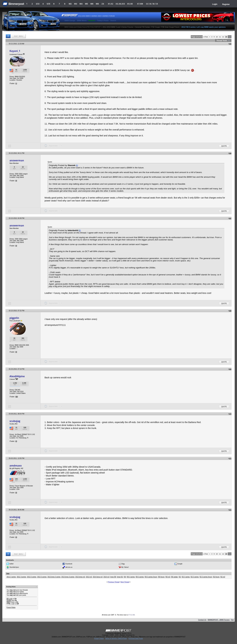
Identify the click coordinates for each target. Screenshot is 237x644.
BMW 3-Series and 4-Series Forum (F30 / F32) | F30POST (83, 27)
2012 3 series (11, 577)
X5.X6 (130, 4)
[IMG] (8, 602)
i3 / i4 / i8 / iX (152, 4)
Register (226, 4)
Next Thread (125, 582)
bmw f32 (120, 577)
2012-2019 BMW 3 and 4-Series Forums (118, 27)
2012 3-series (21, 577)
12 (223, 37)
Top (232, 620)
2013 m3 (89, 577)
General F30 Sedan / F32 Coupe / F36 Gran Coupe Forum (157, 27)
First (206, 37)
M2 (70, 4)
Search (113, 20)
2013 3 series (32, 577)
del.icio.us (69, 567)
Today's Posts (103, 20)
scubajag (15, 421)
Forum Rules (11, 607)
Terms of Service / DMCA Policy (116, 638)
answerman (17, 160)
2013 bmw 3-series (68, 577)
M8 (97, 4)
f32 (180, 577)
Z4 (103, 4)
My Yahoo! (125, 567)
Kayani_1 (15, 51)
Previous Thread (114, 582)
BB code (9, 599)
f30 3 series (131, 577)
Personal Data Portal (136, 638)
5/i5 (48, 4)
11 (220, 37)
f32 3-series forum (206, 577)
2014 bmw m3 (98, 577)
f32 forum (216, 577)
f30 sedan (174, 577)
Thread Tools (222, 41)
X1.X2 (110, 4)
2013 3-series (42, 577)
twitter (12, 564)
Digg (123, 564)
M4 (81, 4)
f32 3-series (195, 577)
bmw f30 (113, 577)
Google (180, 564)
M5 (86, 4)
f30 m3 (168, 577)
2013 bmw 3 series (54, 577)
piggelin (14, 318)
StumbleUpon (14, 567)
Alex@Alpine (17, 376)
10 (217, 37)
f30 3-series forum (151, 577)
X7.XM (140, 4)
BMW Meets (82, 20)
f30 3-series (140, 577)
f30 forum (161, 577)
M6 (92, 4)
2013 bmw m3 (80, 577)
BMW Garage (70, 20)
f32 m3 (223, 577)
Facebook (69, 564)
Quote (224, 146)
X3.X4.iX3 (120, 4)
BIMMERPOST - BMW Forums (219, 620)
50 (17, 397)
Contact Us (202, 620)
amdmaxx (16, 466)
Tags (8, 573)
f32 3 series (186, 577)
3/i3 (38, 4)
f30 (125, 577)
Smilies (9, 600)
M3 (76, 4)
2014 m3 (106, 577)
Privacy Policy (99, 638)
